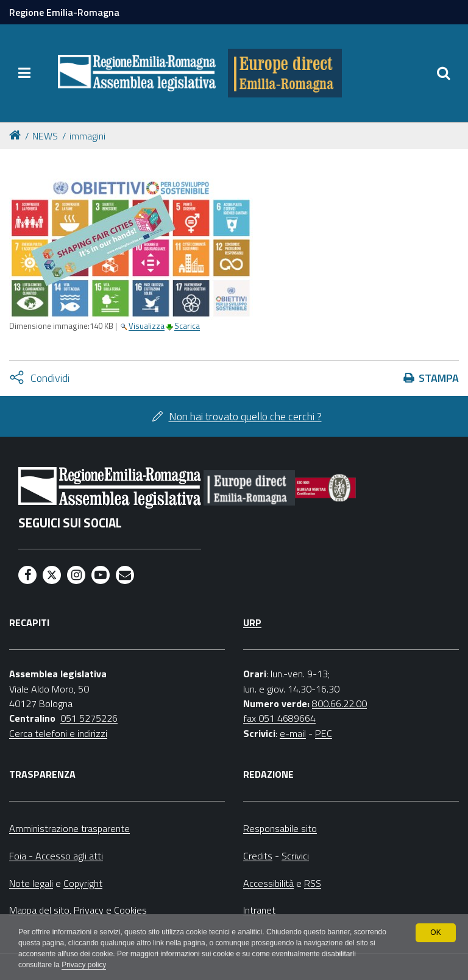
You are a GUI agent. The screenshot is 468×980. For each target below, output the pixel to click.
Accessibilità (268, 883)
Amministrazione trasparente (69, 828)
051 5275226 (89, 718)
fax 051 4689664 (279, 718)
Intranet (259, 910)
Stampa (439, 378)
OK (435, 932)
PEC (324, 733)
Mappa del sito (39, 910)
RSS (313, 883)
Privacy (89, 910)
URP (252, 622)
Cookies (130, 910)
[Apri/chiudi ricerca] (444, 73)
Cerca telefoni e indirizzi (58, 733)
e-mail (293, 733)
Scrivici (295, 856)
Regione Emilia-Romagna (64, 12)
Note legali (31, 883)
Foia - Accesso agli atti (56, 856)
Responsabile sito (280, 828)
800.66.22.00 (339, 703)
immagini (87, 136)
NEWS (45, 136)
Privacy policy (84, 965)
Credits (258, 856)
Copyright (83, 883)
